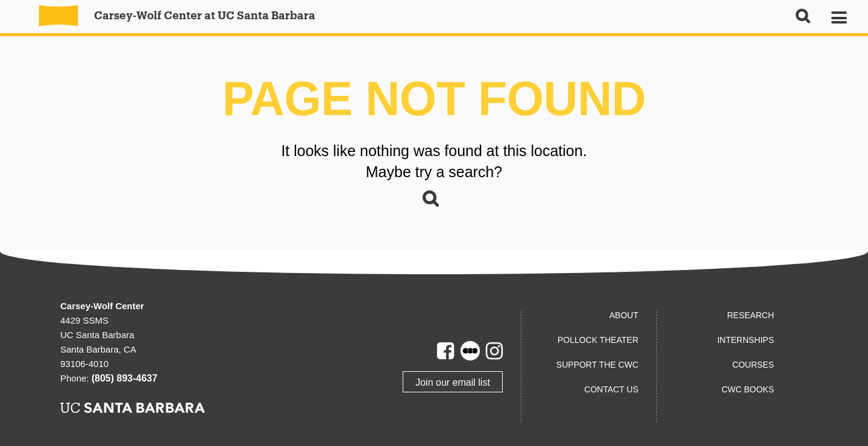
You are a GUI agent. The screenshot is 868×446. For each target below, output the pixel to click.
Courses (753, 365)
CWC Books (748, 389)
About (624, 315)
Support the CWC (597, 365)
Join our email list (453, 382)
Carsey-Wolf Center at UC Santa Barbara (170, 15)
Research (750, 315)
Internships (746, 340)
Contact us (611, 389)
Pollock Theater (598, 340)
